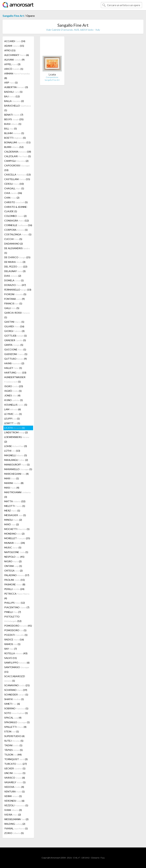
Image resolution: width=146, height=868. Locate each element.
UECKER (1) (15, 768)
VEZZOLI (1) (16, 805)
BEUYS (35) (14, 119)
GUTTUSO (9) (16, 359)
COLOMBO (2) (15, 216)
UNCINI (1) (15, 773)
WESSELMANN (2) (16, 819)
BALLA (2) (14, 101)
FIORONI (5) (15, 294)
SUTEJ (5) (14, 741)
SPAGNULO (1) (17, 722)
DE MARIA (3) (15, 262)
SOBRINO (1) (16, 708)
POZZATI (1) (16, 635)
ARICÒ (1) (14, 69)
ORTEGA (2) (13, 571)
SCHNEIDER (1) (16, 695)
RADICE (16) (14, 639)
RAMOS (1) (12, 644)
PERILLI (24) (14, 589)
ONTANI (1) (13, 566)
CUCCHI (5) (13, 239)
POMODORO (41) (18, 626)
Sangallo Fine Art (13, 16)
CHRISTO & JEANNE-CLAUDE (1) (16, 209)
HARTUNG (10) (15, 373)
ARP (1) (11, 83)
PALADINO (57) (17, 575)
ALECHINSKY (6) (17, 55)
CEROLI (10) (14, 184)
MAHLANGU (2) (16, 460)
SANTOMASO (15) (17, 669)
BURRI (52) (14, 147)
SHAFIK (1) (14, 699)
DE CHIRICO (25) (17, 257)
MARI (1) (12, 478)
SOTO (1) (16, 713)
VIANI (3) (13, 810)
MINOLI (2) (13, 520)
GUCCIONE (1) (15, 349)
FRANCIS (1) (13, 303)
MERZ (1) (12, 511)
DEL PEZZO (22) (16, 267)
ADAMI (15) (14, 46)
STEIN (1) (12, 731)
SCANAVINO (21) (17, 685)
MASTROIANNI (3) (17, 495)
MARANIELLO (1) (18, 469)
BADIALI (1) (13, 92)
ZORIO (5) (14, 833)
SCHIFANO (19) (16, 690)
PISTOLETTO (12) (13, 619)
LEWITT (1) (12, 423)
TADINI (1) (13, 745)
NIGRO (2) (13, 561)
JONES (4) (12, 395)
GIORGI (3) (14, 331)
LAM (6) (13, 409)
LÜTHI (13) (12, 451)
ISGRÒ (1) (13, 391)
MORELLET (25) (17, 538)
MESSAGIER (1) (15, 515)
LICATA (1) (14, 428)
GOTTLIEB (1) (16, 336)
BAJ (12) (12, 96)
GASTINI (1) (14, 322)
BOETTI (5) (15, 138)
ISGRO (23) (14, 386)
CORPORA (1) (16, 230)
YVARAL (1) (16, 828)
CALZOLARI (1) (18, 156)
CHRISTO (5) (16, 202)
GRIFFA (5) (14, 345)
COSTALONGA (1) (18, 234)
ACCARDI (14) (15, 41)
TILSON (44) (13, 755)
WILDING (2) (15, 824)
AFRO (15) (10, 50)
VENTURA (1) (14, 791)
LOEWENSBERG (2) (17, 439)
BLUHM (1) (14, 133)
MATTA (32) (15, 501)
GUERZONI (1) (16, 354)
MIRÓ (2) (12, 524)
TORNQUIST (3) (16, 759)
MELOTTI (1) (15, 506)
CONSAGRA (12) (17, 221)
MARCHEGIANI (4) (16, 474)
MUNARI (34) (15, 543)
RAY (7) (11, 649)
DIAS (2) (13, 276)
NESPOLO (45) (14, 557)
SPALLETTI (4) (15, 727)
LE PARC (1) (13, 414)
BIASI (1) (13, 124)
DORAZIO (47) (15, 285)
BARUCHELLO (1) (17, 108)
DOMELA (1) (14, 280)
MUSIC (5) (13, 547)
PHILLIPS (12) (15, 603)
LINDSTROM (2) (16, 432)
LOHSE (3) (16, 446)
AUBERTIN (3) (16, 87)
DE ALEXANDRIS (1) (17, 251)
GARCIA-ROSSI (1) (17, 315)
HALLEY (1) (13, 368)
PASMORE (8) (15, 584)
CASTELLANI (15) (17, 179)
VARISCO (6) (15, 778)
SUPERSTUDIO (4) (14, 736)
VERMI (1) (13, 796)
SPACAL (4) (13, 718)
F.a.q (103, 858)
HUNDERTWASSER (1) (15, 379)
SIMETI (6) (12, 704)
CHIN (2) (12, 198)
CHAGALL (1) (14, 188)
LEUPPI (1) (12, 419)
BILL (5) (11, 129)
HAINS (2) (14, 363)
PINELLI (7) (13, 612)
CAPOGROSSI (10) (17, 168)
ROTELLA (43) (16, 653)
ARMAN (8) (17, 76)
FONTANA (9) (14, 299)
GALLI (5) (12, 308)
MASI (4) (12, 488)
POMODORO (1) (15, 630)
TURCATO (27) (16, 764)
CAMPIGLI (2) (16, 161)
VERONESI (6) (14, 801)
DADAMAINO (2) (14, 244)
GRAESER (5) (15, 340)
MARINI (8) (14, 483)
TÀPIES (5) (13, 750)
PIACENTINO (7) (17, 607)
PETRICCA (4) (17, 596)
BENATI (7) (14, 115)
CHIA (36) (13, 193)
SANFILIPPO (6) (17, 663)
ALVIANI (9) (14, 60)
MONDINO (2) (14, 534)
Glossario (95, 858)
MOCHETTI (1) (17, 529)
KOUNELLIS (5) (16, 405)
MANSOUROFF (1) (17, 465)
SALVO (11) (11, 658)
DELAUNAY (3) (15, 271)
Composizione (52, 77)
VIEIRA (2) (13, 815)
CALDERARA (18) (18, 152)
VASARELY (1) (15, 782)
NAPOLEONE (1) (16, 552)
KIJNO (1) (14, 400)
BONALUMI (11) (17, 142)
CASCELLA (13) (17, 175)
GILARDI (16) (14, 326)
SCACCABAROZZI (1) (15, 678)
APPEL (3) (12, 64)
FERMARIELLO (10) (18, 290)
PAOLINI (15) (14, 580)
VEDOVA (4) (14, 787)
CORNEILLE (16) (18, 225)
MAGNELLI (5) (16, 455)
